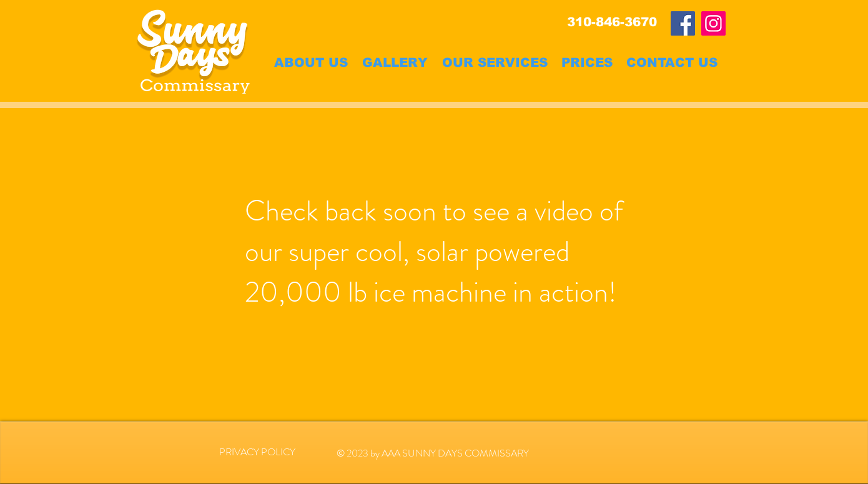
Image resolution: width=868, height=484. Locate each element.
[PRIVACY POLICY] (257, 452)
